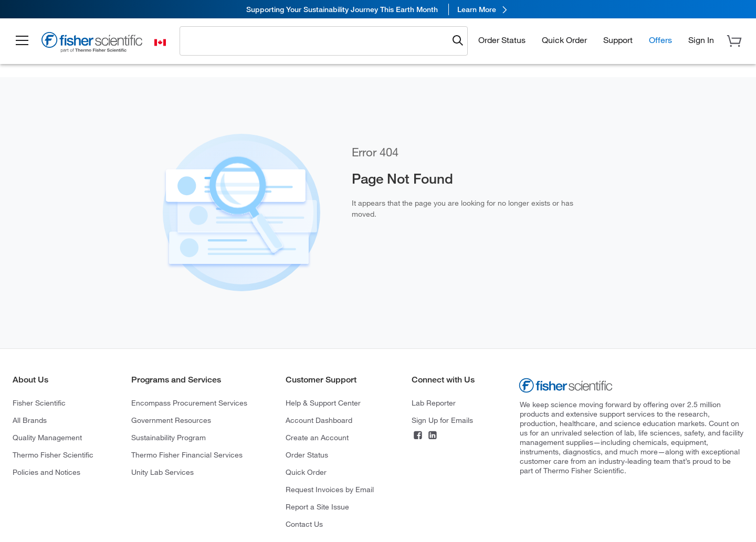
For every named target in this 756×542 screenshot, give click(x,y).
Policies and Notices (46, 472)
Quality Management (47, 437)
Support (618, 40)
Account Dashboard (319, 420)
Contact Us (304, 524)
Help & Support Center (323, 403)
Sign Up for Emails (442, 420)
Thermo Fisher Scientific (53, 455)
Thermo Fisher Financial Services (187, 455)
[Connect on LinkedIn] (433, 436)
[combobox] (317, 40)
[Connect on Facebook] (418, 436)
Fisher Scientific (39, 403)
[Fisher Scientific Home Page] (92, 44)
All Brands (30, 420)
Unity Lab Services (162, 472)
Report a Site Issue (317, 507)
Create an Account (317, 437)
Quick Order (564, 40)
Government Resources (171, 420)
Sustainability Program (169, 437)
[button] (22, 41)
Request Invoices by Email (330, 489)
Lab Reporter (434, 403)
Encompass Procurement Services (189, 403)
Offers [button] (660, 40)
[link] (378, 9)
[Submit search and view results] (458, 41)
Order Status (502, 40)
